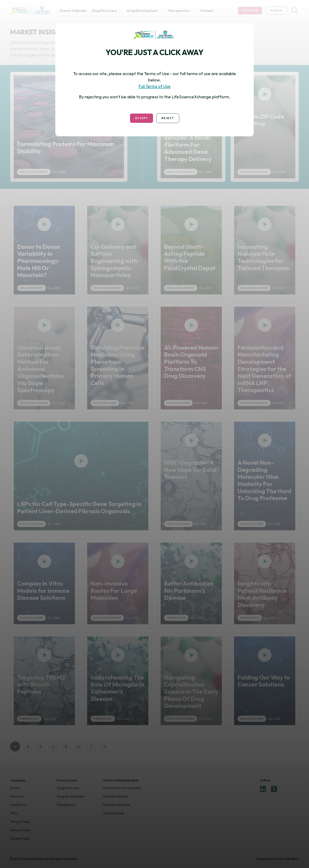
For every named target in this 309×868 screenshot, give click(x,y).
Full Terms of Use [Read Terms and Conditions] (154, 86)
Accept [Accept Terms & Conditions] (142, 118)
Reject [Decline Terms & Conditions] (168, 118)
